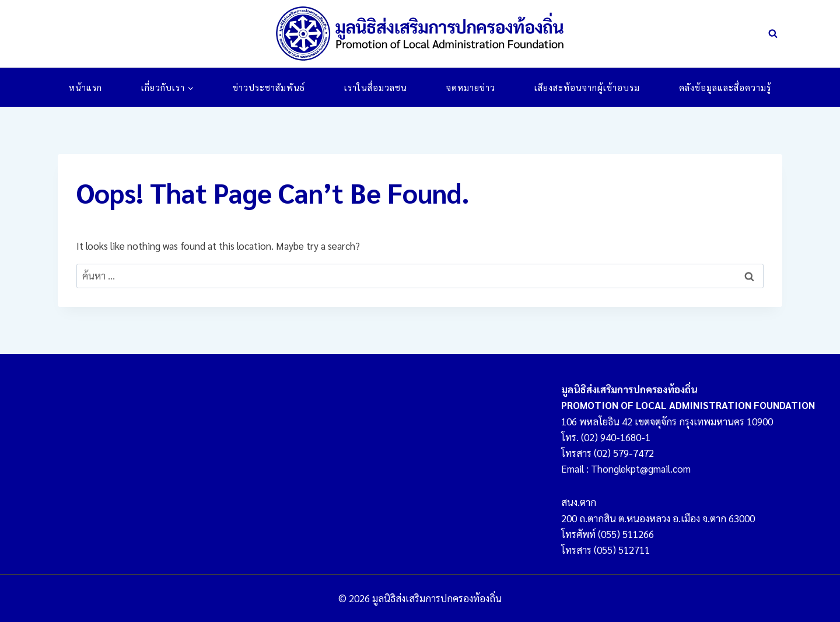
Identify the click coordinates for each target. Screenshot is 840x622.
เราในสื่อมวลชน (376, 87)
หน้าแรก (85, 87)
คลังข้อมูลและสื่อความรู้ (725, 87)
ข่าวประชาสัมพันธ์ (269, 87)
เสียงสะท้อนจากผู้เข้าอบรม (587, 87)
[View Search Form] (773, 34)
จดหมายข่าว (471, 87)
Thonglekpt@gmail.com (641, 469)
